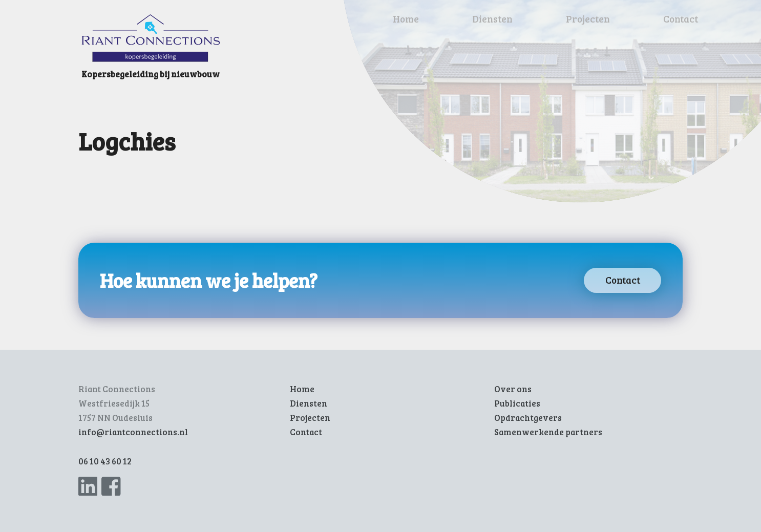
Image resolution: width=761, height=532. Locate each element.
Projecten (588, 19)
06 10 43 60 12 (105, 461)
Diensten (492, 19)
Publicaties (517, 403)
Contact (681, 19)
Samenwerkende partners (548, 432)
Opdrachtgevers (528, 418)
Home (406, 19)
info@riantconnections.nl (133, 432)
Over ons (513, 389)
